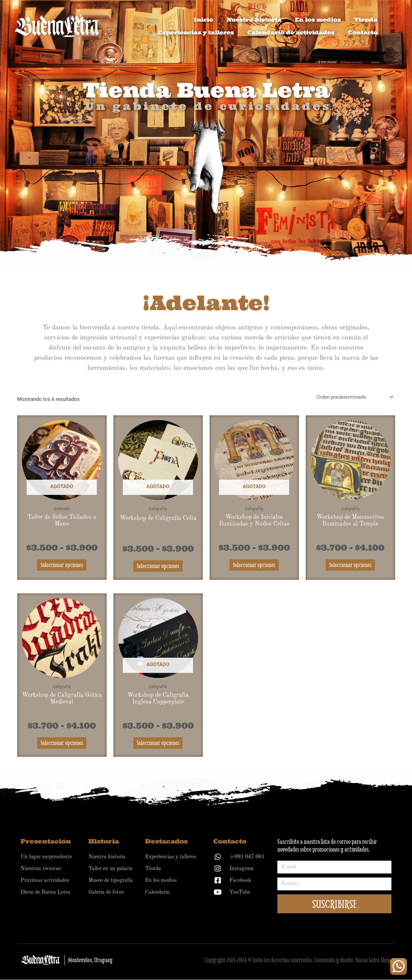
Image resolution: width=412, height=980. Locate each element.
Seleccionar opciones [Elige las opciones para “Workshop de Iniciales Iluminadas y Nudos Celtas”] (254, 565)
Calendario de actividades (291, 32)
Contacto (363, 32)
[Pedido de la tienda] (354, 397)
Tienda (366, 20)
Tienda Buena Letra (206, 90)
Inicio (204, 20)
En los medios (318, 20)
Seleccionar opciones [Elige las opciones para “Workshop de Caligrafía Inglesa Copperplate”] (158, 743)
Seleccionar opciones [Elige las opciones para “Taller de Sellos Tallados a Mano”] (62, 565)
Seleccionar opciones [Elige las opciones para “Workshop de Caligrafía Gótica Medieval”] (62, 743)
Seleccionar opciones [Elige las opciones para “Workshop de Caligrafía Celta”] (158, 566)
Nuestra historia (254, 20)
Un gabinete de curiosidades (208, 106)
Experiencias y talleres (196, 32)
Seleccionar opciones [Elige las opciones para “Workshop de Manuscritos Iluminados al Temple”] (350, 565)
